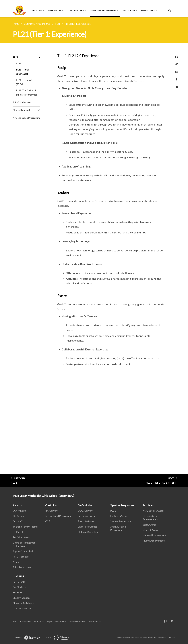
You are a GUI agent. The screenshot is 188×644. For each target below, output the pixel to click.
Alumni (16, 562)
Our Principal (20, 511)
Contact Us (26, 621)
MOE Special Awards (154, 511)
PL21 (27, 57)
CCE (48, 521)
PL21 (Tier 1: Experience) (22, 72)
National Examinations (154, 535)
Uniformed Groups (87, 527)
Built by (60, 637)
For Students (20, 587)
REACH (38, 621)
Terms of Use (95, 621)
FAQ (15, 621)
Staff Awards (150, 525)
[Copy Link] (176, 64)
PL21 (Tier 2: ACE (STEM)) (25, 82)
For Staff (17, 592)
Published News (21, 537)
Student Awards (151, 530)
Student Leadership (27, 110)
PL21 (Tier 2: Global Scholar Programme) (26, 93)
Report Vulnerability (56, 621)
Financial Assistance (23, 603)
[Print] (176, 57)
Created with (28, 637)
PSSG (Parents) (21, 557)
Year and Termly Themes (26, 527)
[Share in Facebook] (176, 78)
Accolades (129, 10)
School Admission (22, 567)
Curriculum (55, 10)
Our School (19, 516)
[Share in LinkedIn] (176, 85)
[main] (94, 252)
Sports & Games (86, 521)
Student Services (22, 598)
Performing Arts (86, 516)
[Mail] (176, 70)
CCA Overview (86, 511)
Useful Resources (22, 608)
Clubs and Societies (88, 532)
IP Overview (52, 511)
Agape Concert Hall (23, 551)
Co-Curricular (76, 10)
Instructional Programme (58, 516)
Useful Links (148, 10)
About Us (37, 10)
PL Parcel (18, 532)
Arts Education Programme (27, 118)
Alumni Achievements (154, 541)
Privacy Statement (77, 621)
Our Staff (18, 521)
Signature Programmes (103, 10)
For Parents (19, 582)
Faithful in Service (22, 102)
